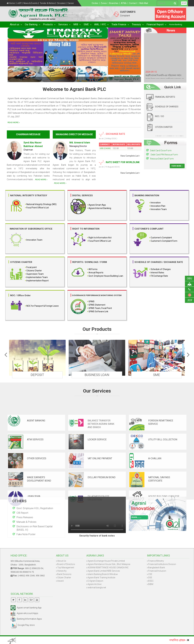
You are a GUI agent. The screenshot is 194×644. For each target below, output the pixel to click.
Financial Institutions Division (162, 564)
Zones (104, 3)
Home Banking (176, 24)
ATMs (124, 3)
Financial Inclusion (157, 571)
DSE (150, 578)
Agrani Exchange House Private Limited (106, 561)
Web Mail (144, 3)
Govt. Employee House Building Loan (106, 276)
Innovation (155, 203)
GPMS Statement (97, 305)
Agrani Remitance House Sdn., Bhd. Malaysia (109, 564)
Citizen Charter (64, 578)
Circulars (61, 3)
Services (64, 25)
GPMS (91, 301)
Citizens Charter (34, 271)
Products (49, 25)
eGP (19, 3)
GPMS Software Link (98, 311)
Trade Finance (120, 25)
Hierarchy (62, 571)
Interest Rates (157, 273)
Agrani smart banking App (26, 608)
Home (11, 3)
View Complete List (130, 156)
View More (177, 166)
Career (71, 3)
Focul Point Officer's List (38, 208)
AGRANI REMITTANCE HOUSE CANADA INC (108, 568)
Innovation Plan (158, 206)
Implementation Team (37, 277)
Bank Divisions (64, 574)
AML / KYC (101, 25)
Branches (114, 3)
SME (87, 25)
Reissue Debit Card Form (162, 159)
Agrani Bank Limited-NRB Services (104, 571)
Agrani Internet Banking (100, 208)
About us (16, 25)
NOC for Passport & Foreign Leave (43, 306)
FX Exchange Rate (159, 276)
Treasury (138, 25)
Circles (95, 3)
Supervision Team (35, 274)
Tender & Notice (47, 3)
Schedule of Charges (161, 269)
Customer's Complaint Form (164, 241)
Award (60, 581)
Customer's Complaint (161, 238)
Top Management (66, 568)
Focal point (32, 267)
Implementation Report (38, 281)
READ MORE (14, 123)
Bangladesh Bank (157, 568)
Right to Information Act (100, 238)
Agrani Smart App (97, 205)
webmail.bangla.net (97, 588)
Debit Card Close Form (161, 151)
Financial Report (156, 25)
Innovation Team (158, 209)
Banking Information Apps (26, 619)
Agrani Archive (94, 584)
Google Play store (23, 625)
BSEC (151, 581)
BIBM (151, 584)
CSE (150, 574)
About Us (62, 561)
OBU (190, 278)
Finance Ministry (156, 561)
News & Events (31, 3)
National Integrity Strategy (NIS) (41, 204)
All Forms (93, 269)
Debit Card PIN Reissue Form (164, 155)
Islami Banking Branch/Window (103, 574)
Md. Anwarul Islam (80, 143)
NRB (77, 25)
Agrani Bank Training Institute (101, 578)
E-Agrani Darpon (95, 581)
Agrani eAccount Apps (24, 613)
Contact (133, 3)
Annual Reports (96, 273)
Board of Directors (66, 564)
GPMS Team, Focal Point (100, 308)
